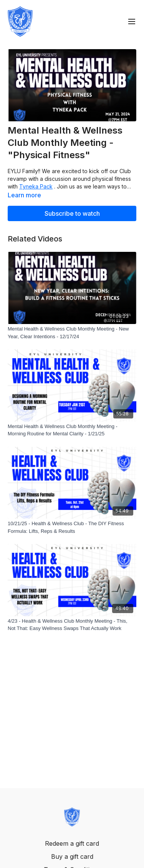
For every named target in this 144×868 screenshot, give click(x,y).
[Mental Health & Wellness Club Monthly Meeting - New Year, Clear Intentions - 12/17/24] (72, 333)
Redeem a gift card (72, 843)
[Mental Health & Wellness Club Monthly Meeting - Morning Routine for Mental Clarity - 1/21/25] (72, 430)
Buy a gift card (72, 856)
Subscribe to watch (72, 213)
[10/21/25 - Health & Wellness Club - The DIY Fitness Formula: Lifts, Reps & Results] (72, 527)
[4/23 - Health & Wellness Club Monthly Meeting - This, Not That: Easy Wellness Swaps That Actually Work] (72, 625)
